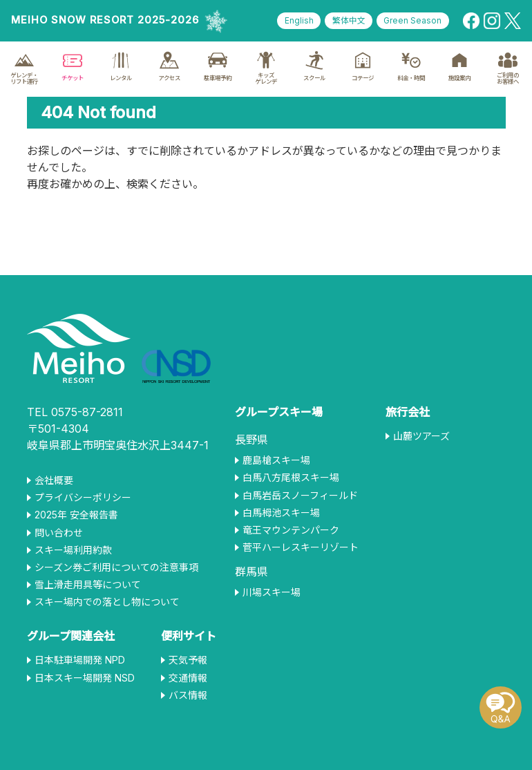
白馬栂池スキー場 (281, 513)
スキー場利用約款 (73, 550)
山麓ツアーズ (421, 436)
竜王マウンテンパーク (291, 530)
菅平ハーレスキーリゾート (301, 547)
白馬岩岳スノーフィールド (300, 496)
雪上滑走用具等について (88, 585)
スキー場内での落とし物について (107, 602)
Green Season (412, 21)
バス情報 (188, 695)
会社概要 (54, 480)
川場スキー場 (272, 592)
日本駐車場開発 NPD (80, 660)
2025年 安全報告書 (76, 515)
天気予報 (188, 660)
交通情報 (188, 678)
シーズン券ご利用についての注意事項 (116, 567)
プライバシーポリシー (83, 498)
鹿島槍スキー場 (276, 460)
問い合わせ (59, 533)
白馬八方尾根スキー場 (291, 478)
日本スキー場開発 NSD (85, 678)
